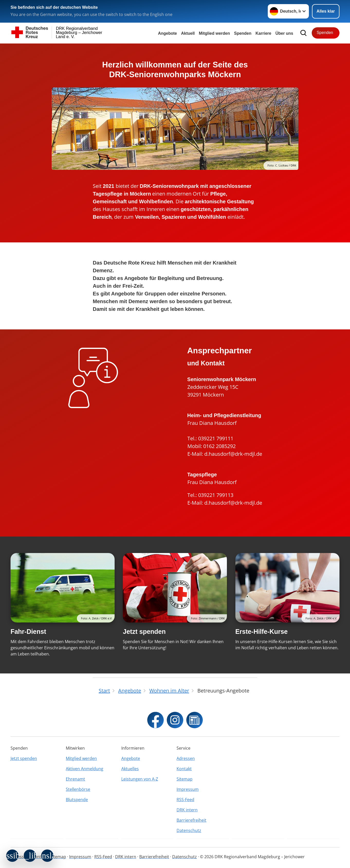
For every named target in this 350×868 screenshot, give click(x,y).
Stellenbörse (78, 789)
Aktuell (188, 33)
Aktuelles (130, 769)
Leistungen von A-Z (140, 779)
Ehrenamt (75, 779)
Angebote (168, 33)
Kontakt (184, 769)
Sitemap (185, 779)
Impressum (188, 789)
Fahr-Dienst (28, 632)
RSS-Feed (185, 800)
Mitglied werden (81, 758)
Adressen (186, 758)
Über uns (284, 33)
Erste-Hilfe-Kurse (262, 632)
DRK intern (187, 810)
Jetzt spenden (144, 632)
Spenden (243, 33)
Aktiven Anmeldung (85, 769)
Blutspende (77, 800)
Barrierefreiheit (191, 820)
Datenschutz (189, 830)
